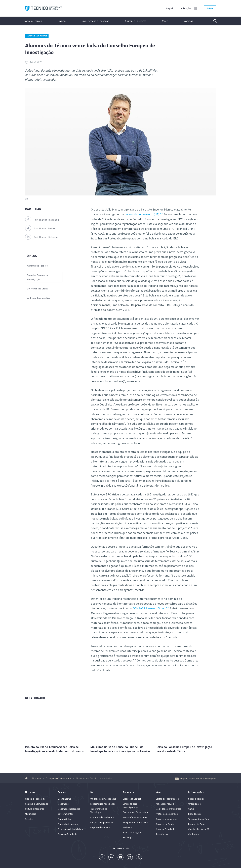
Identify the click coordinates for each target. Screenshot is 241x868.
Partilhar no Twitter (41, 228)
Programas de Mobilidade (71, 829)
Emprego (128, 837)
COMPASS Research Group (149, 608)
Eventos (29, 819)
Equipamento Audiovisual (136, 822)
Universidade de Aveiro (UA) (142, 214)
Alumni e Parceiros (136, 21)
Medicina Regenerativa (38, 298)
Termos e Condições (198, 819)
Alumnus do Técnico (37, 266)
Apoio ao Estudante (68, 834)
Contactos (193, 834)
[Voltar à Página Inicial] (27, 778)
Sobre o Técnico (33, 21)
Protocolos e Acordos (167, 814)
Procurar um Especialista (135, 812)
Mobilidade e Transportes (168, 809)
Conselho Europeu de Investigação (37, 277)
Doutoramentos (66, 814)
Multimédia (31, 814)
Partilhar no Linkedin (41, 237)
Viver (165, 21)
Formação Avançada (68, 824)
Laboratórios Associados (103, 804)
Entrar (210, 8)
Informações (196, 792)
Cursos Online (65, 819)
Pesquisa (213, 21)
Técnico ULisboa (44, 8)
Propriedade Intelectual (102, 817)
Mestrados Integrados (69, 809)
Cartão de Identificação (167, 799)
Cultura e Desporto (35, 809)
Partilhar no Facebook (42, 220)
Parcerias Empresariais (102, 822)
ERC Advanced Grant (37, 289)
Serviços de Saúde (165, 824)
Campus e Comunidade (37, 36)
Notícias (188, 21)
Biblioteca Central (132, 799)
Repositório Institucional (135, 817)
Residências (162, 834)
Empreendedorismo (100, 827)
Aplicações (186, 8)
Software (128, 827)
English (170, 8)
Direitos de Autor (197, 824)
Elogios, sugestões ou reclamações (195, 779)
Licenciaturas (64, 799)
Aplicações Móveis (165, 804)
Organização (195, 804)
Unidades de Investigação (103, 799)
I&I (92, 792)
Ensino (62, 21)
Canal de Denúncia (197, 829)
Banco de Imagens (132, 832)
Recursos (128, 792)
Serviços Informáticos (167, 819)
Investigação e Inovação (95, 21)
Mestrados (63, 804)
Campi (191, 809)
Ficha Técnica (195, 814)
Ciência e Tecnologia (35, 799)
